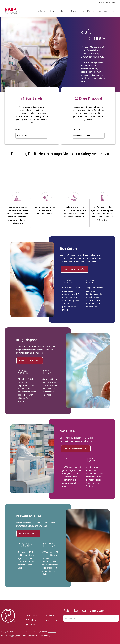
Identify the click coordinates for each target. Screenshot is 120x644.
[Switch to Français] (114, 3)
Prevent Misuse (87, 11)
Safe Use (71, 11)
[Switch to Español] (108, 3)
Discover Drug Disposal (30, 361)
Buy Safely (40, 11)
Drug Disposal (56, 11)
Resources (103, 11)
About (115, 11)
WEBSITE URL (21, 130)
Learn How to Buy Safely (74, 269)
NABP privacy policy (10, 636)
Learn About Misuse (28, 534)
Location (76, 130)
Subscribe (113, 618)
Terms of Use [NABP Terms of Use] (52, 632)
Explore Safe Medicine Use (76, 449)
